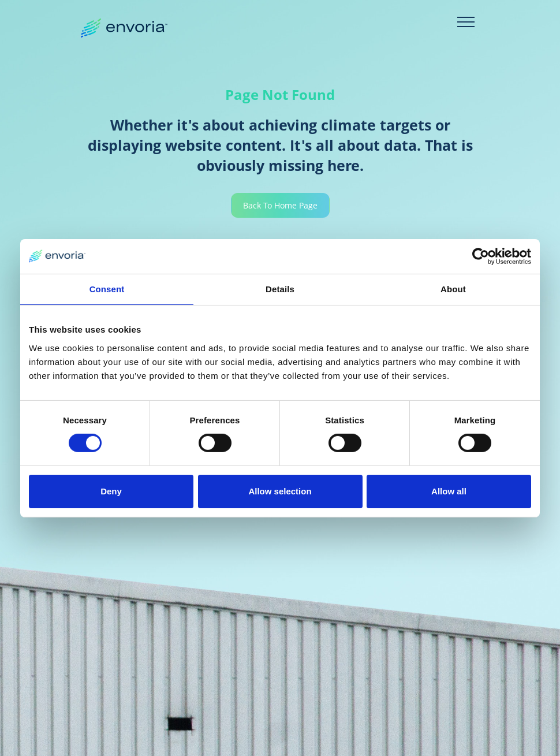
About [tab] (453, 288)
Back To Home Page (280, 205)
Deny (111, 491)
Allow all (449, 491)
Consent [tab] (107, 288)
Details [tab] (280, 288)
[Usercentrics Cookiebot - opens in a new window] (481, 256)
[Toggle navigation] (466, 22)
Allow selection (280, 491)
